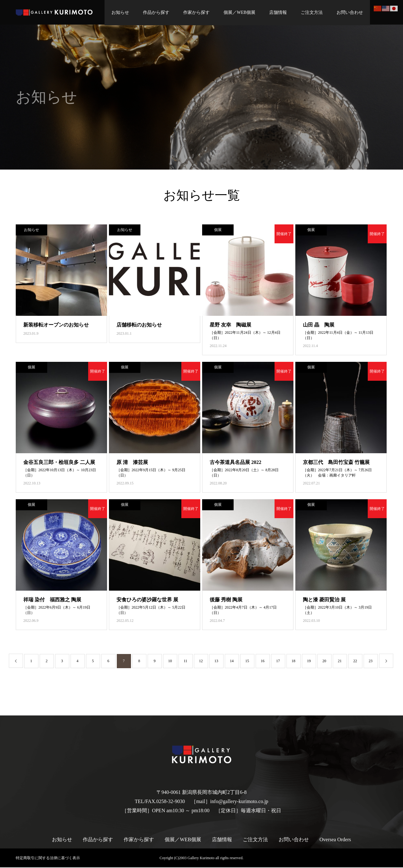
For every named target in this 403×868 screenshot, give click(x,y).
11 (185, 662)
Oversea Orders (335, 840)
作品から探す (155, 12)
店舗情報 (276, 12)
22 (355, 662)
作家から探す (195, 12)
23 (371, 662)
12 (201, 662)
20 (324, 662)
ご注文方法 (310, 12)
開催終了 (284, 234)
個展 (218, 230)
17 (278, 662)
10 (170, 662)
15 (247, 662)
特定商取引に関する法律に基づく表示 (48, 859)
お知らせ (119, 12)
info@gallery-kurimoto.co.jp (239, 802)
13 (216, 662)
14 (232, 662)
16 (263, 662)
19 (309, 662)
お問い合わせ (348, 12)
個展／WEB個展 (238, 12)
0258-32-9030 (171, 802)
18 (293, 662)
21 (340, 662)
